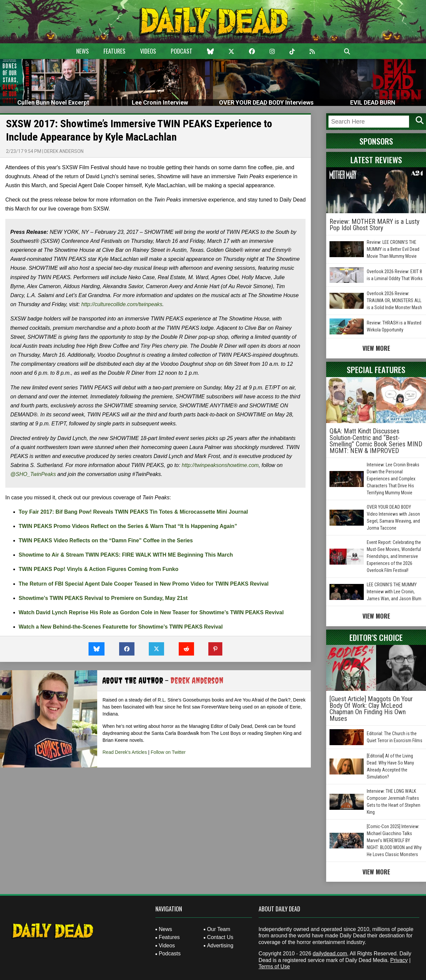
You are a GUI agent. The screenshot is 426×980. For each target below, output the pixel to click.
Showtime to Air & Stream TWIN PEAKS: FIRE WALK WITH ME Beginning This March (126, 555)
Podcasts (170, 954)
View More (376, 348)
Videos (148, 51)
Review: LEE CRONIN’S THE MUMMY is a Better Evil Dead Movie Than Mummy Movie (393, 249)
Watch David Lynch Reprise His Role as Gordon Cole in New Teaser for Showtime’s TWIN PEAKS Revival (151, 612)
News (83, 51)
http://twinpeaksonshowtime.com (220, 465)
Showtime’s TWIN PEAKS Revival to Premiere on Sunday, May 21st (103, 598)
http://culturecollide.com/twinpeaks (122, 304)
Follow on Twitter (168, 752)
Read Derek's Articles (125, 752)
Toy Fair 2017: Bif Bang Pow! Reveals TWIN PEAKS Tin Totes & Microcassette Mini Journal (133, 512)
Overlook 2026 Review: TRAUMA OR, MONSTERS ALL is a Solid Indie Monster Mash (394, 300)
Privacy (399, 960)
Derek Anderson (64, 151)
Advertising (220, 946)
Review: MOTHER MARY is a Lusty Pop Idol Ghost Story (374, 225)
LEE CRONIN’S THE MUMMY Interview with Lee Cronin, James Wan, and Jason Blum (394, 592)
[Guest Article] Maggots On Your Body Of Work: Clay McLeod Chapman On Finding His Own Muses (371, 709)
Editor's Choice (376, 637)
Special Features (376, 369)
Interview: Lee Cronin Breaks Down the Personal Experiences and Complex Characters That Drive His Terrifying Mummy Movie (393, 479)
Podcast (182, 51)
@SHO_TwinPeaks (33, 474)
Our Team (219, 929)
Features (114, 51)
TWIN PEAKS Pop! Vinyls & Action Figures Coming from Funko (99, 569)
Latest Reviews (376, 160)
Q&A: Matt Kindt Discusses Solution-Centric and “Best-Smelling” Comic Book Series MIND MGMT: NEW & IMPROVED (376, 441)
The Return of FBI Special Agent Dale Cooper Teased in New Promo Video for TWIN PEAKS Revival (144, 584)
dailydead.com (330, 954)
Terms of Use (274, 967)
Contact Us (220, 937)
